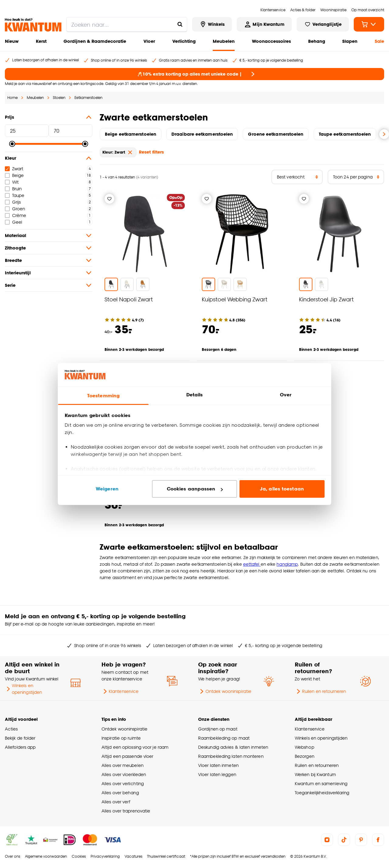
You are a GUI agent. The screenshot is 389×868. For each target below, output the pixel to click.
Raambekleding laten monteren (231, 756)
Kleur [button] (49, 158)
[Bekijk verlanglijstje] (323, 24)
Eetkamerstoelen (88, 98)
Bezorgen (305, 756)
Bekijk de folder (20, 738)
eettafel (252, 564)
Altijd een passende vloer (127, 756)
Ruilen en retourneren (320, 691)
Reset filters (151, 152)
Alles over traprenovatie (126, 811)
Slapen (350, 41)
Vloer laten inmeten (218, 765)
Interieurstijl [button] (49, 273)
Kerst (41, 41)
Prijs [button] (49, 117)
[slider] (12, 144)
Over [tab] (286, 395)
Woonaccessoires (271, 41)
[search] (127, 24)
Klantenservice (120, 691)
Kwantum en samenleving (321, 783)
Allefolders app (20, 747)
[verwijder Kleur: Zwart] (130, 152)
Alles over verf (116, 802)
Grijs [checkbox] (13, 202)
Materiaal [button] (49, 236)
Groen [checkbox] (15, 209)
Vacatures (133, 856)
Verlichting (184, 41)
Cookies (79, 856)
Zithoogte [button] (49, 248)
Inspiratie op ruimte (121, 738)
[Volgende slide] (384, 134)
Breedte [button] (49, 260)
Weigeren (107, 489)
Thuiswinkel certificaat (166, 856)
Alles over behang (120, 793)
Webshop (305, 747)
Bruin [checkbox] (13, 189)
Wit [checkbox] (12, 182)
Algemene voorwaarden (46, 856)
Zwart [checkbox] (14, 169)
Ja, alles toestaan (282, 489)
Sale (379, 41)
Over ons (12, 856)
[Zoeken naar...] (180, 24)
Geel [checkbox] (14, 222)
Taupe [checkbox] (15, 195)
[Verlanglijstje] (109, 199)
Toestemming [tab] (103, 396)
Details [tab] (195, 395)
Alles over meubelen (122, 765)
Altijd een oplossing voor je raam (135, 747)
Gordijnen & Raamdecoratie (95, 41)
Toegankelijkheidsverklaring (322, 793)
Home (12, 98)
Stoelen (59, 98)
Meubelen (224, 41)
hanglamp (287, 564)
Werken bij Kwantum (315, 774)
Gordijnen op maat (218, 729)
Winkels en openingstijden (23, 689)
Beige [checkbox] (14, 175)
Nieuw (12, 41)
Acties (11, 729)
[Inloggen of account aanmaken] (264, 24)
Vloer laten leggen (217, 774)
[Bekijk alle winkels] (212, 24)
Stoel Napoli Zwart (129, 299)
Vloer (149, 41)
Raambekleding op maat (224, 738)
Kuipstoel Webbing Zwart (235, 299)
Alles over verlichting (123, 783)
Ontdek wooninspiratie (225, 691)
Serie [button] (49, 285)
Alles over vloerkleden (124, 774)
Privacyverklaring (105, 856)
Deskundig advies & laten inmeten (233, 747)
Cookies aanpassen (195, 489)
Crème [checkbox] (15, 215)
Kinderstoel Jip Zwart (326, 299)
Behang (317, 41)
